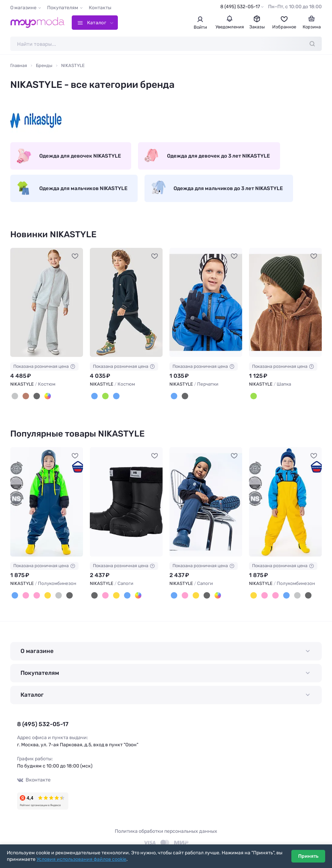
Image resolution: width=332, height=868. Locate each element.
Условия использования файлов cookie (81, 859)
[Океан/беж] (116, 396)
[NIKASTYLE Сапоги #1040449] (126, 502)
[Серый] (59, 595)
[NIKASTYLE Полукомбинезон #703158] (285, 502)
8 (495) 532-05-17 (240, 7)
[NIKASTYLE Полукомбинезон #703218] (47, 502)
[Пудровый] (26, 595)
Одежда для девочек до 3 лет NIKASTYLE (206, 156)
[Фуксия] (105, 595)
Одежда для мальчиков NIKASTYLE (71, 188)
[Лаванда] (48, 396)
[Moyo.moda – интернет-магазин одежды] (38, 23)
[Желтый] (48, 595)
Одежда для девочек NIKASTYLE (68, 156)
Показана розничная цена (44, 366)
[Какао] (26, 396)
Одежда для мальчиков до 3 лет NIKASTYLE (216, 188)
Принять (308, 856)
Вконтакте (33, 780)
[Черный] (37, 396)
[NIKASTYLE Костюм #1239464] (126, 303)
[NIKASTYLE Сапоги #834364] (206, 502)
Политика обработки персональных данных (166, 831)
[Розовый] (37, 595)
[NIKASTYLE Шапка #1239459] (285, 303)
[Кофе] (138, 595)
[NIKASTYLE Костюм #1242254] (47, 303)
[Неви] (174, 396)
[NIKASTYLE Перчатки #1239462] (206, 303)
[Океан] (94, 396)
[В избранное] (75, 256)
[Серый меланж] (15, 396)
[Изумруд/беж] (105, 396)
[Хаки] (254, 396)
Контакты (100, 8)
